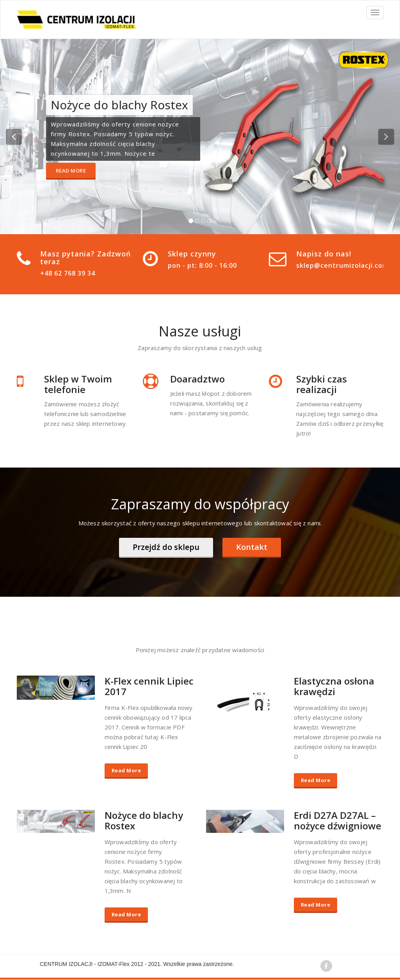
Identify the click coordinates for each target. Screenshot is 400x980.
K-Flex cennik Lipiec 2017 (149, 687)
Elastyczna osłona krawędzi (334, 687)
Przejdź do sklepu (166, 547)
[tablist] (200, 222)
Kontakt (252, 547)
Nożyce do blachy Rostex (144, 821)
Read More (71, 171)
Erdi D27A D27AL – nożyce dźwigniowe (338, 821)
